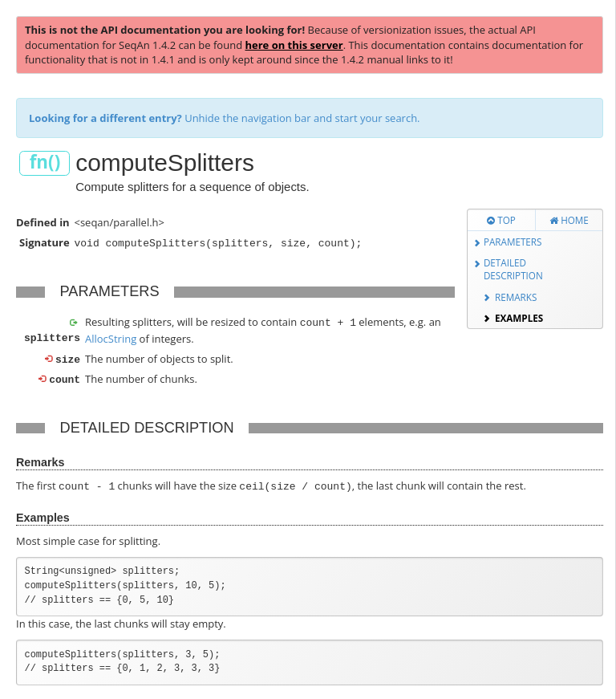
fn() (45, 163)
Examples (519, 318)
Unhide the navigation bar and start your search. (225, 118)
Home (569, 220)
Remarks (516, 297)
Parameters (513, 242)
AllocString (111, 337)
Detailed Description (513, 269)
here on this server (294, 45)
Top (501, 220)
